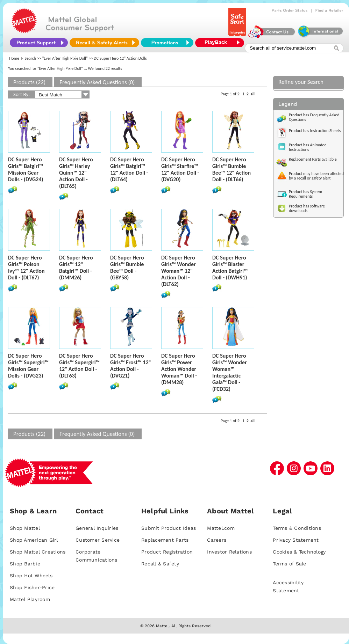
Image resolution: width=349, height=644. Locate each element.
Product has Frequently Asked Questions (314, 117)
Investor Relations (229, 552)
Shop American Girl (34, 540)
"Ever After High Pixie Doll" (65, 58)
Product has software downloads (307, 208)
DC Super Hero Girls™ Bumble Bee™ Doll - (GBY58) (127, 268)
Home (14, 58)
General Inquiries (97, 528)
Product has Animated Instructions (308, 147)
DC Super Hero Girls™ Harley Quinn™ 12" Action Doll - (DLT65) (76, 173)
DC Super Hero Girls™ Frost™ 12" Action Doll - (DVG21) (131, 366)
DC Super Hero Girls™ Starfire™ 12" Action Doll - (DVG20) (180, 169)
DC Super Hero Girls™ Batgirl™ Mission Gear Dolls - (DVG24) (26, 169)
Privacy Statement (296, 540)
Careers (217, 540)
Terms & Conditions (297, 528)
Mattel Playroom (30, 599)
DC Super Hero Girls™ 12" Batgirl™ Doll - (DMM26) (76, 268)
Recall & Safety (160, 564)
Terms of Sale (289, 564)
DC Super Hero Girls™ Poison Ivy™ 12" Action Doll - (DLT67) (26, 268)
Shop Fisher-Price (32, 587)
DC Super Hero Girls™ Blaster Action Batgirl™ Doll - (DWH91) (230, 268)
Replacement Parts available (313, 159)
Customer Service (98, 540)
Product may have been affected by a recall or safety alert (316, 176)
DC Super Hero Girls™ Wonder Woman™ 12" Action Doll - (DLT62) (179, 271)
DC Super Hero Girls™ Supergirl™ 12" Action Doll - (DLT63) (79, 366)
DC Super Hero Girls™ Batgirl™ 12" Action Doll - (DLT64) (129, 169)
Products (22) (29, 82)
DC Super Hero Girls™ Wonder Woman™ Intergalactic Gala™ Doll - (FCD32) (230, 372)
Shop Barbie (25, 564)
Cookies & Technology (299, 552)
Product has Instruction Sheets (315, 131)
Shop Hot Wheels (31, 576)
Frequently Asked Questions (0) (97, 82)
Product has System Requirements (305, 194)
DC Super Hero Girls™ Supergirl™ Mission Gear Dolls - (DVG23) (28, 366)
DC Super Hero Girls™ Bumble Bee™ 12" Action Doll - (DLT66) (232, 169)
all (252, 94)
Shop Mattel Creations (38, 552)
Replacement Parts (165, 540)
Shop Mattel (25, 528)
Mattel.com (221, 528)
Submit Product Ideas (169, 528)
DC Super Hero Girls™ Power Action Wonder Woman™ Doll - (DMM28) (179, 369)
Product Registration (167, 552)
